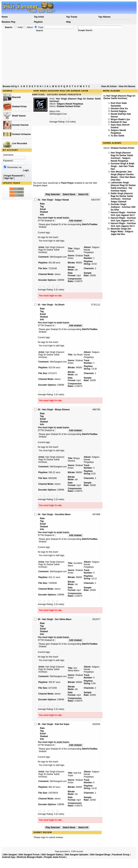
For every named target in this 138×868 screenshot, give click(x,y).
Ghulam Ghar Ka (119, 108)
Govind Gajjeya (119, 111)
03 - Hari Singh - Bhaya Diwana (54, 410)
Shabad (44, 212)
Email (43, 209)
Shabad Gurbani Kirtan (68, 106)
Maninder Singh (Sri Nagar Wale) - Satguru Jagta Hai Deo (122, 231)
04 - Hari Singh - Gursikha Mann (54, 514)
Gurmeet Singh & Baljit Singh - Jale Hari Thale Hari (123, 166)
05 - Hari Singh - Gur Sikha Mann (55, 619)
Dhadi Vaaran (14, 116)
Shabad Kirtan (15, 107)
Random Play (9, 22)
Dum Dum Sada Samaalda (119, 104)
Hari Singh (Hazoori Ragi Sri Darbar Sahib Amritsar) (119, 97)
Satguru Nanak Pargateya (118, 132)
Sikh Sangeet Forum (29, 855)
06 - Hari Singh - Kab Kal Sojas (54, 724)
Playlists (38, 22)
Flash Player (68, 183)
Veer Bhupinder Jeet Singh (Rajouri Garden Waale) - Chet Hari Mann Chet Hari (123, 176)
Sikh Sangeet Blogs (100, 855)
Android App (9, 857)
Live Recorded (15, 144)
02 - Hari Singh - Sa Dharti (51, 305)
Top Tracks (72, 17)
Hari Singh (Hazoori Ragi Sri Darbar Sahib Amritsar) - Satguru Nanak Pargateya (122, 157)
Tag (42, 206)
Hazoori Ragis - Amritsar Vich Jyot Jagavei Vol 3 (123, 225)
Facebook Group (121, 855)
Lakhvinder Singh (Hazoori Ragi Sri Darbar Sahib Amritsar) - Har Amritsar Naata (123, 187)
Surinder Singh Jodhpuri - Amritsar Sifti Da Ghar (123, 207)
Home (5, 17)
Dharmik (12, 97)
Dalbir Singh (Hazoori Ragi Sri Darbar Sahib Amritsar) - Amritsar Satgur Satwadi (122, 198)
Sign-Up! (9, 178)
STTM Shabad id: (53, 221)
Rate (42, 204)
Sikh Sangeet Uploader (77, 855)
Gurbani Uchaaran (17, 134)
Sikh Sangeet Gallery (52, 855)
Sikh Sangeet (10, 855)
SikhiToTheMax (90, 224)
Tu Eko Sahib (117, 136)
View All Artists (109, 86)
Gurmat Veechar (16, 125)
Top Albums (104, 17)
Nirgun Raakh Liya (120, 119)
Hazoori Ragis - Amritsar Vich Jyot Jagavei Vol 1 (123, 219)
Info (42, 215)
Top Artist (39, 17)
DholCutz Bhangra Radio (30, 857)
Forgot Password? (14, 176)
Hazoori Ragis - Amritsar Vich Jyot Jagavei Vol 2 (123, 214)
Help (68, 22)
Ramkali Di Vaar (119, 122)
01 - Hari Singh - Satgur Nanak (53, 200)
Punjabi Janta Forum (55, 857)
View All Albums (127, 86)
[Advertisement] (69, 58)
